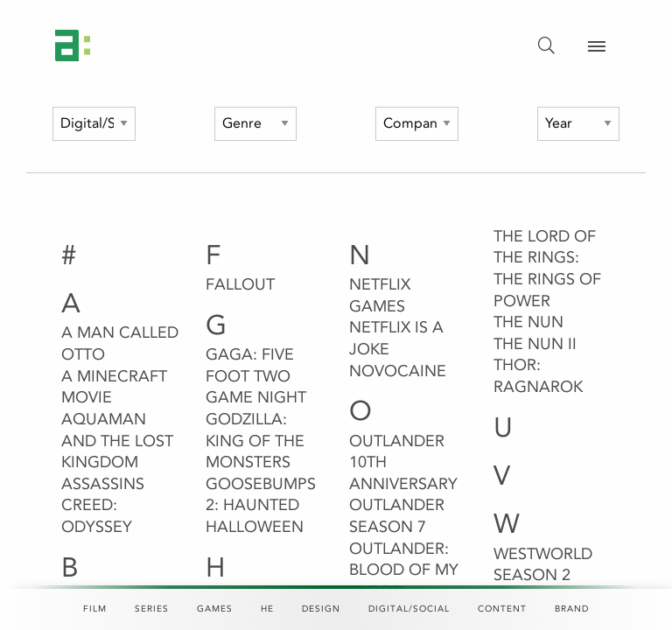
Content (502, 609)
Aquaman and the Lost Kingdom (117, 441)
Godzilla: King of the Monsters (255, 441)
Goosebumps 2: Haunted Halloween (261, 505)
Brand (572, 609)
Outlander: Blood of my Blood (404, 570)
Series (152, 609)
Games (215, 609)
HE (267, 609)
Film (95, 609)
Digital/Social (409, 609)
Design (321, 609)
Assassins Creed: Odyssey (103, 505)
